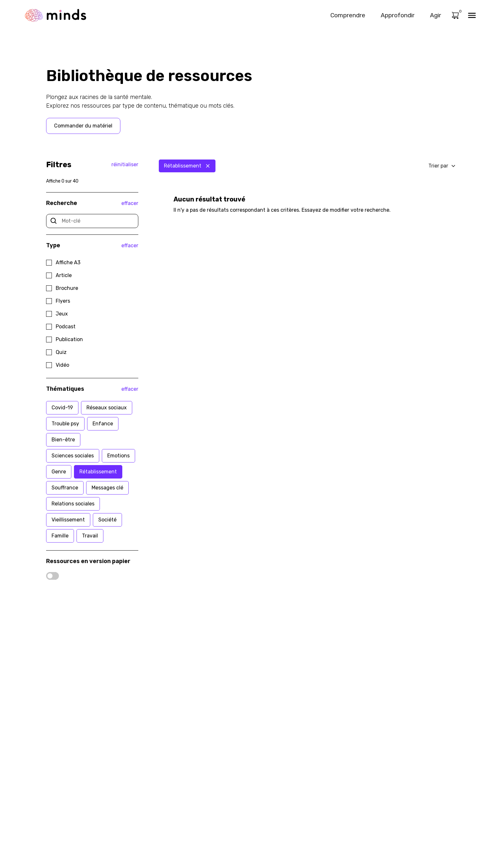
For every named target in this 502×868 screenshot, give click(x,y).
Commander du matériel (83, 126)
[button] (442, 166)
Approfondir (398, 15)
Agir (436, 15)
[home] (56, 15)
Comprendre (348, 15)
